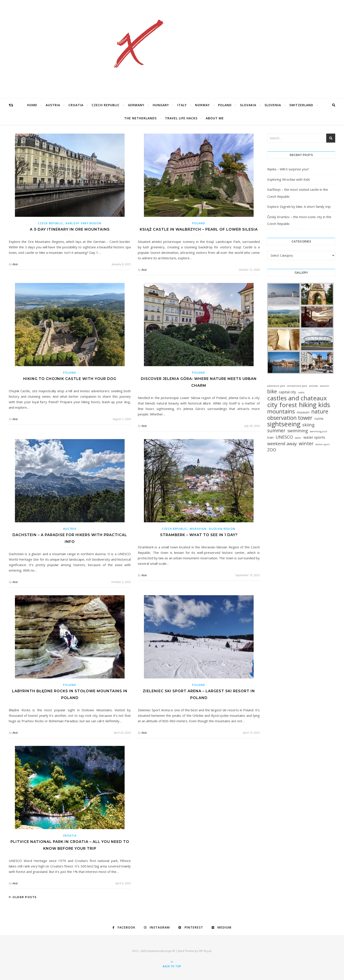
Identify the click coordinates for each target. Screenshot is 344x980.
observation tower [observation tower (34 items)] (290, 418)
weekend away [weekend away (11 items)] (282, 444)
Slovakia (248, 105)
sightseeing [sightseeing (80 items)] (284, 424)
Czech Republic (106, 105)
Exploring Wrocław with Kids (289, 179)
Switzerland (301, 105)
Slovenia (273, 105)
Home (32, 105)
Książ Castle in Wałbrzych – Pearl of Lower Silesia (199, 229)
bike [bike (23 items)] (272, 391)
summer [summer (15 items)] (276, 431)
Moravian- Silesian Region (213, 529)
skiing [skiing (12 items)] (308, 425)
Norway (202, 105)
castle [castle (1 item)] (301, 392)
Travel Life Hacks (181, 118)
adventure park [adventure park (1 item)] (276, 386)
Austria (53, 105)
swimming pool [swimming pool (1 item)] (318, 431)
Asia (15, 264)
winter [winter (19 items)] (306, 443)
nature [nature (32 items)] (320, 411)
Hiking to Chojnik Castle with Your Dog (70, 379)
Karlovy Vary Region (83, 223)
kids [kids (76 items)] (324, 405)
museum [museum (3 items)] (303, 412)
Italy (182, 105)
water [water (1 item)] (298, 438)
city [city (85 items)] (272, 405)
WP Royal (205, 951)
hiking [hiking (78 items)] (308, 405)
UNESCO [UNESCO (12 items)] (284, 437)
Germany (136, 105)
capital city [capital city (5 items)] (287, 392)
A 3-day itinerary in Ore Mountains (70, 229)
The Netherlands (140, 118)
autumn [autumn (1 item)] (324, 386)
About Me (215, 118)
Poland (225, 105)
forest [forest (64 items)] (288, 405)
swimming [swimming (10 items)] (298, 431)
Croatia (76, 105)
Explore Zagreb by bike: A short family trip (299, 207)
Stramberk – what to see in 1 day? (199, 535)
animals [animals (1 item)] (314, 386)
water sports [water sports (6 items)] (314, 437)
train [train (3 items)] (270, 437)
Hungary (161, 105)
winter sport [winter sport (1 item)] (322, 444)
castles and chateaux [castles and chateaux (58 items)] (297, 398)
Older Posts (23, 897)
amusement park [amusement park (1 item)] (297, 386)
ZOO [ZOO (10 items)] (272, 450)
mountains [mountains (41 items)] (281, 411)
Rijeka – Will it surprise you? (288, 169)
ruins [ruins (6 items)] (319, 418)
